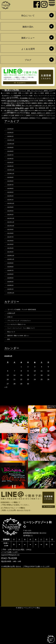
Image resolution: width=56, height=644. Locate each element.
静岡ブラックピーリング (18, 123)
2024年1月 (11, 175)
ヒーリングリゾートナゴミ (31, 93)
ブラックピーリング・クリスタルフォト (22, 351)
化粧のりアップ (31, 105)
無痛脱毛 (40, 110)
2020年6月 (11, 300)
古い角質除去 (43, 105)
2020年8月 (11, 291)
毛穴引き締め (23, 110)
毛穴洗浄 (33, 110)
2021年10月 (12, 244)
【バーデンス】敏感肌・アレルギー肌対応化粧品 (25, 339)
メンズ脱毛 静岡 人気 (37, 98)
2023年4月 (11, 209)
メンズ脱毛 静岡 (20, 98)
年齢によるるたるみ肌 (24, 108)
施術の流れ (28, 27)
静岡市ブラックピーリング (14, 128)
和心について (28, 16)
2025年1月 (11, 141)
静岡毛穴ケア (43, 128)
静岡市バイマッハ (34, 125)
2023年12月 (12, 179)
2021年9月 (11, 248)
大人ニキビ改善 (9, 108)
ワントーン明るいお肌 (29, 103)
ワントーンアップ (13, 103)
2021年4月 (11, 270)
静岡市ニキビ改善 (20, 125)
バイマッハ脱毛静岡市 (12, 93)
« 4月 (6, 421)
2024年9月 (11, 154)
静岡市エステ (48, 123)
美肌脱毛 (33, 113)
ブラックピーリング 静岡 (14, 96)
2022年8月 (11, 222)
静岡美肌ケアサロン (31, 130)
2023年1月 (11, 214)
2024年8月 (11, 158)
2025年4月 (11, 132)
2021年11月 (12, 240)
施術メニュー (28, 38)
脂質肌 (47, 115)
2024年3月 (11, 166)
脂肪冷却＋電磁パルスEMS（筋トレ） (22, 369)
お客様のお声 (12, 343)
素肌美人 (48, 110)
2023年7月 (11, 197)
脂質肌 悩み (12, 118)
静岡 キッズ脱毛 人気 (36, 118)
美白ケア (14, 113)
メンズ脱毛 (9, 98)
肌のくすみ (42, 113)
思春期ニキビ (38, 108)
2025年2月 (11, 136)
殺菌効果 (48, 108)
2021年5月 (11, 265)
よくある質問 (28, 49)
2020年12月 (12, 278)
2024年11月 (12, 145)
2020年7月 (11, 296)
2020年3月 (11, 308)
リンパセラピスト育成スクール (19, 356)
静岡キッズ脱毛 (7, 120)
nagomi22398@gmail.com (13, 589)
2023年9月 (11, 188)
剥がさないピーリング (16, 105)
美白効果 (22, 113)
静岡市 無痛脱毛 (35, 123)
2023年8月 (11, 192)
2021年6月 (11, 261)
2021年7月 (11, 257)
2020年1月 (11, 317)
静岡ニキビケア (19, 120)
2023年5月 (11, 205)
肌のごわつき (12, 115)
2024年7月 (11, 162)
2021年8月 (11, 253)
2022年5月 (11, 227)
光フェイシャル (44, 103)
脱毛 (9, 373)
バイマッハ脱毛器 (12, 91)
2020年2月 (11, 313)
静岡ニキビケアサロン (34, 120)
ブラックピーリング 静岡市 (35, 96)
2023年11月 (12, 184)
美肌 (28, 113)
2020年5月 (11, 304)
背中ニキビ (22, 115)
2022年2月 (11, 231)
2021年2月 (11, 274)
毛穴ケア (14, 110)
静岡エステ (51, 118)
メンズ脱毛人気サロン (15, 101)
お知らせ (11, 347)
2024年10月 (12, 149)
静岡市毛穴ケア (31, 128)
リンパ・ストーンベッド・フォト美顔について (25, 360)
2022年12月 (12, 218)
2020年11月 (12, 283)
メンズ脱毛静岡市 (31, 101)
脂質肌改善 (22, 118)
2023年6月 (11, 201)
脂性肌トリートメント (35, 115)
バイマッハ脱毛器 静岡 (29, 91)
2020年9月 (11, 287)
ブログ (28, 60)
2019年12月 (12, 321)
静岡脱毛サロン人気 (46, 130)
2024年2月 (11, 171)
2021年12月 (12, 235)
